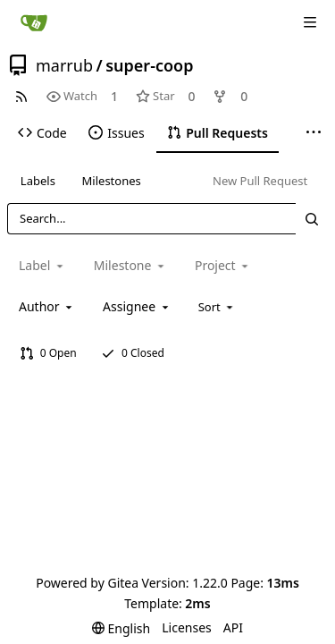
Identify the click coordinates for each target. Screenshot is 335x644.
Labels (38, 181)
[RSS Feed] (21, 96)
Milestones (112, 181)
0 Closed (133, 353)
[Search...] (312, 219)
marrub (64, 65)
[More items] (314, 133)
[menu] (218, 307)
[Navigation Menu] (310, 22)
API (233, 627)
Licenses (187, 627)
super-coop (149, 65)
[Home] (34, 22)
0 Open (48, 353)
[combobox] (47, 306)
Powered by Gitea (87, 583)
